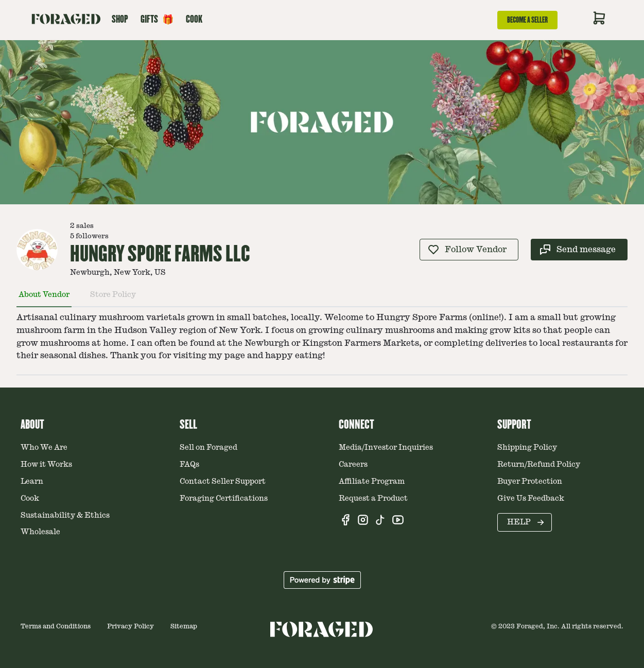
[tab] (44, 299)
